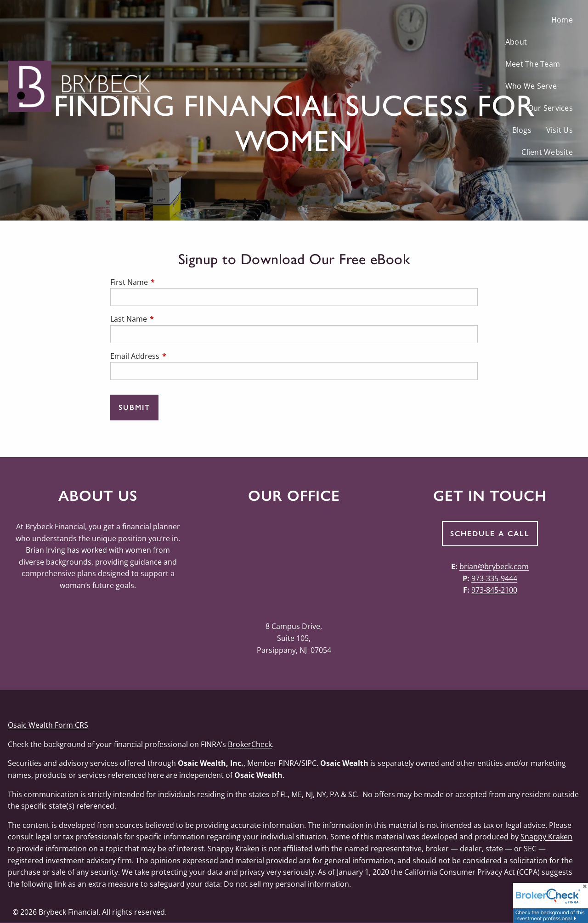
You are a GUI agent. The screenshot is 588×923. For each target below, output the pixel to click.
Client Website (547, 152)
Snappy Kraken (546, 837)
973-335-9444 (494, 578)
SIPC (309, 763)
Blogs (522, 130)
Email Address (172, 356)
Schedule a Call (490, 534)
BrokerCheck (250, 744)
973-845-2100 (494, 590)
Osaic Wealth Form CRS (48, 725)
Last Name (166, 319)
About (516, 42)
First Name (166, 282)
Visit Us (560, 130)
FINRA (288, 763)
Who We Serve (531, 86)
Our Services (550, 108)
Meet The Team (533, 64)
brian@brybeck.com (494, 566)
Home (562, 20)
